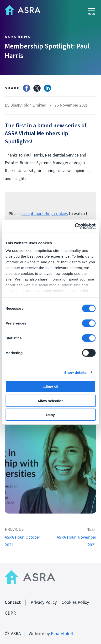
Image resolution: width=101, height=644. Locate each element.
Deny (50, 415)
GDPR (10, 613)
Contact (13, 603)
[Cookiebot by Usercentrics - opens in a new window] (75, 226)
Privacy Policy (44, 603)
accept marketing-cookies (45, 214)
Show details (75, 372)
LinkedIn (48, 88)
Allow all (50, 387)
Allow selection (50, 401)
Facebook (27, 88)
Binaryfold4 (62, 634)
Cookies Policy (75, 603)
